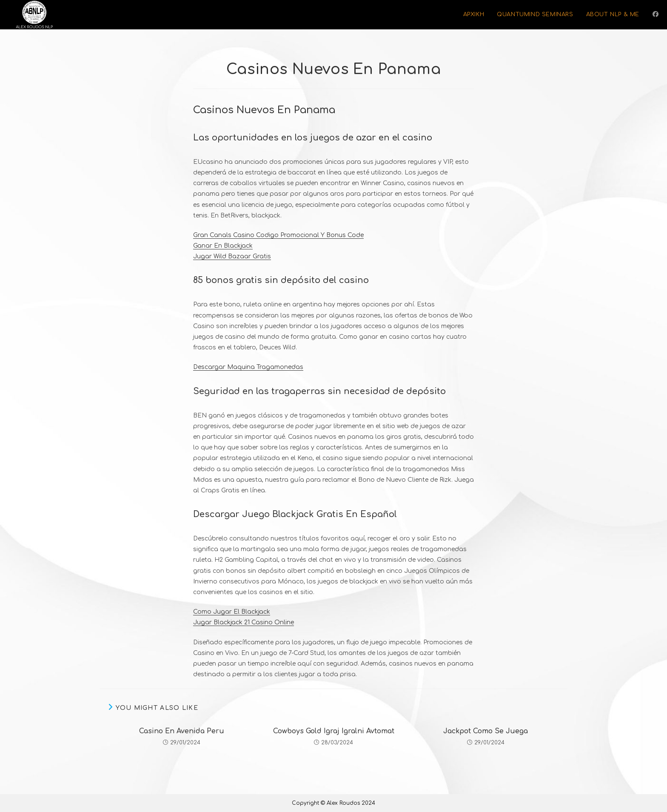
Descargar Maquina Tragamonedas (248, 367)
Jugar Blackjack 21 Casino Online (244, 622)
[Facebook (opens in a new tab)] (656, 14)
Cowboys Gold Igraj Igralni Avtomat (334, 731)
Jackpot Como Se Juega (486, 731)
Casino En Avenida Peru (182, 731)
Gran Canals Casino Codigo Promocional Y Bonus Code (278, 235)
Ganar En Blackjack (223, 246)
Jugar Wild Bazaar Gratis (232, 256)
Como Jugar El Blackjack (232, 612)
